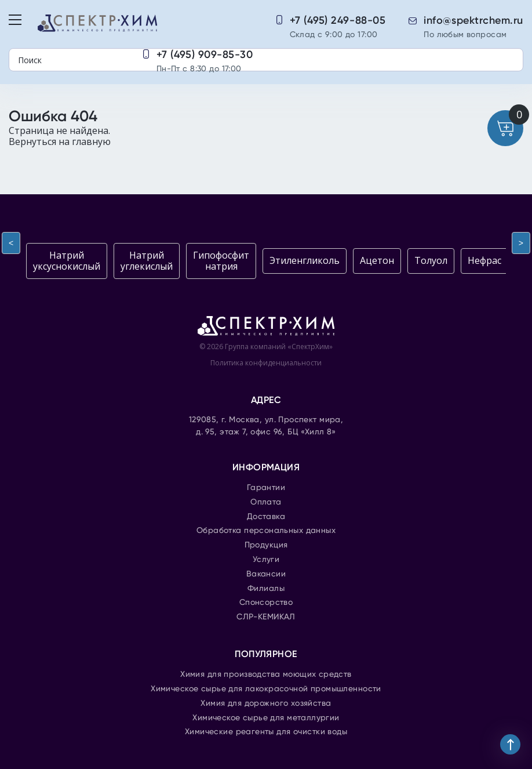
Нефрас (484, 260)
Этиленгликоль (305, 260)
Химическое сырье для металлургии (266, 718)
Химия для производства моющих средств (266, 674)
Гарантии (266, 488)
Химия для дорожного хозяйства (266, 703)
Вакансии (266, 574)
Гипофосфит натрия (221, 261)
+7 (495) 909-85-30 (205, 55)
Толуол (431, 260)
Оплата (266, 502)
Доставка (266, 517)
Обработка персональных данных (266, 531)
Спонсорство (266, 603)
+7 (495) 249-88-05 (338, 20)
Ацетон (377, 260)
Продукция (266, 545)
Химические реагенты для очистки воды (266, 732)
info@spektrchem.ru (473, 20)
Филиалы (266, 589)
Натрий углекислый (147, 261)
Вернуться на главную (60, 142)
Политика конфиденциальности (266, 363)
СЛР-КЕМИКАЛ (266, 617)
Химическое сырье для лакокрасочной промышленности (266, 689)
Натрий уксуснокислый (67, 261)
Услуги (266, 560)
